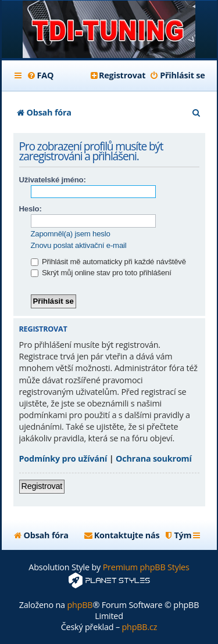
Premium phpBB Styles (146, 567)
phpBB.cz (139, 627)
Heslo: (31, 209)
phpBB (80, 605)
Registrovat (42, 486)
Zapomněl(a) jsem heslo (71, 234)
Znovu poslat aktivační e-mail (79, 245)
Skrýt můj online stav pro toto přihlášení (101, 273)
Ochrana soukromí (154, 458)
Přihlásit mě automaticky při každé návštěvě (108, 262)
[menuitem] (40, 75)
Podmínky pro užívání (63, 458)
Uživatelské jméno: (53, 180)
